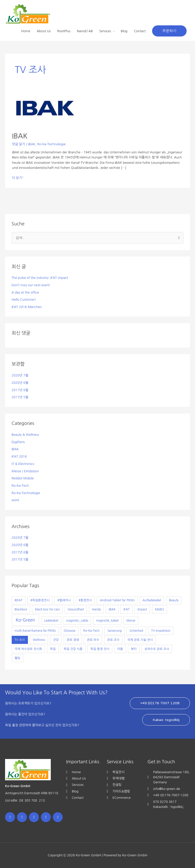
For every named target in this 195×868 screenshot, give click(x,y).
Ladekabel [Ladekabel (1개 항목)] (51, 621)
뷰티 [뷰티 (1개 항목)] (134, 649)
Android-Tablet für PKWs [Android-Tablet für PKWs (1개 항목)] (117, 600)
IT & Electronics (23, 464)
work (15, 500)
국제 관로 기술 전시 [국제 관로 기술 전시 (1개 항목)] (140, 640)
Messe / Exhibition (25, 471)
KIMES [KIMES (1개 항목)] (159, 609)
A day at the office (25, 292)
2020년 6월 (20, 383)
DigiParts (18, 442)
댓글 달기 (19, 144)
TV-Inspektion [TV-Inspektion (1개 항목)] (161, 631)
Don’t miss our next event (31, 285)
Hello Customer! (24, 300)
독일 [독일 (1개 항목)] (53, 649)
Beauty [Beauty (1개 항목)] (174, 600)
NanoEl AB (85, 31)
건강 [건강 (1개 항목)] (56, 640)
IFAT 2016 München (27, 307)
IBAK (20, 136)
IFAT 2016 (19, 456)
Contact (140, 31)
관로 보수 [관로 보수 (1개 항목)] (93, 640)
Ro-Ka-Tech (20, 486)
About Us (44, 31)
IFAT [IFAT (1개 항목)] (126, 609)
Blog (124, 31)
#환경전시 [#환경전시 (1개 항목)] (85, 600)
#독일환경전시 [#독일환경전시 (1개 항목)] (40, 600)
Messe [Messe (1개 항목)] (131, 621)
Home (26, 31)
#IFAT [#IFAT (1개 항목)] (18, 600)
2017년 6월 (20, 390)
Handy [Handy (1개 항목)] (96, 609)
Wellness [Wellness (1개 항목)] (39, 640)
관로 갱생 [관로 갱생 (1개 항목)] (73, 640)
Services (105, 31)
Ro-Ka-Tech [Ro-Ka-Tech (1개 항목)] (91, 631)
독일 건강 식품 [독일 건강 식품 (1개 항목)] (73, 649)
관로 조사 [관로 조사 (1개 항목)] (113, 640)
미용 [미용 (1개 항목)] (120, 649)
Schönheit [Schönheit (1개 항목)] (136, 631)
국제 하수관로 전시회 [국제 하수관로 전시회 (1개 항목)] (28, 649)
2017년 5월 (20, 397)
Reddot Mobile (23, 478)
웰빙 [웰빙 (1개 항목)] (17, 658)
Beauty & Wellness (25, 435)
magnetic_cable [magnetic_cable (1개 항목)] (77, 621)
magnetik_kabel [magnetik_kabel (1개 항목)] (107, 621)
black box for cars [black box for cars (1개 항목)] (47, 609)
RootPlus (64, 31)
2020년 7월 (20, 375)
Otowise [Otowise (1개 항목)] (70, 631)
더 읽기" (18, 177)
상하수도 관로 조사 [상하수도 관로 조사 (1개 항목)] (157, 649)
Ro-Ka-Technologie (51, 144)
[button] (169, 31)
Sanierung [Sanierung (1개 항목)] (115, 631)
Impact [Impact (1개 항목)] (142, 609)
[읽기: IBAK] (45, 109)
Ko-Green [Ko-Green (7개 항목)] (25, 620)
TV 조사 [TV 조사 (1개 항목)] (20, 640)
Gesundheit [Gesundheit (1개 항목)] (76, 609)
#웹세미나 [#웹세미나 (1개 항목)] (64, 600)
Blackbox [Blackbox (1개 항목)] (21, 609)
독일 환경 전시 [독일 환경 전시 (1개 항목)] (100, 649)
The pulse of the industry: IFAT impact (40, 278)
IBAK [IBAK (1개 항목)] (112, 609)
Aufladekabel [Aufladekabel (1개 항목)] (152, 600)
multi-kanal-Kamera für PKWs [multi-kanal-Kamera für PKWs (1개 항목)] (35, 631)
